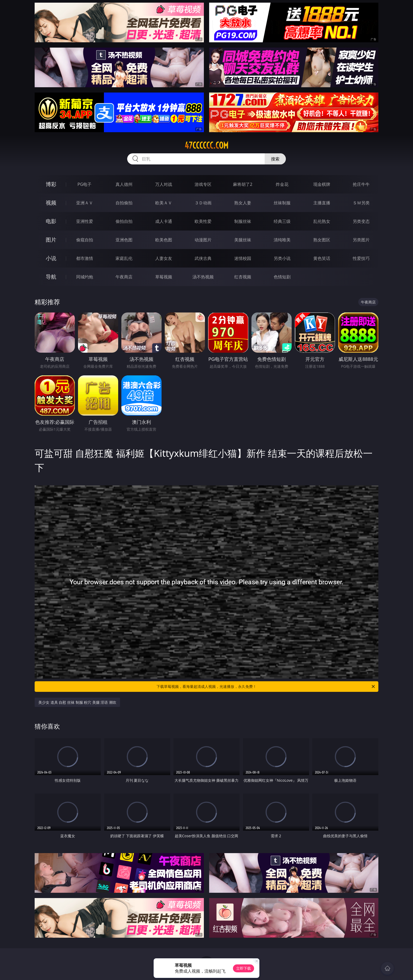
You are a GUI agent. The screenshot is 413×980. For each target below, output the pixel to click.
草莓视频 (164, 277)
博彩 (51, 184)
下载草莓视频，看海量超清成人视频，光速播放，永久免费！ (266, 687)
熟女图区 (322, 240)
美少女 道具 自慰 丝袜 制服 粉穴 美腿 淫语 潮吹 (77, 702)
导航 (51, 277)
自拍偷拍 (124, 203)
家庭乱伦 (124, 258)
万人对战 (164, 184)
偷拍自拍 (124, 221)
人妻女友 (164, 258)
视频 (51, 203)
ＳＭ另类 (361, 203)
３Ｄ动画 (203, 203)
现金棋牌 (322, 184)
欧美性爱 (203, 221)
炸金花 (282, 184)
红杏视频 (243, 277)
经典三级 (282, 221)
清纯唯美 (282, 240)
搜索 (275, 159)
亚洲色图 (124, 240)
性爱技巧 (361, 258)
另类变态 (361, 221)
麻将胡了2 (243, 184)
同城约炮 (85, 277)
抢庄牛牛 (361, 184)
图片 (51, 240)
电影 (51, 221)
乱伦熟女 (322, 221)
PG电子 (84, 184)
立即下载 (244, 968)
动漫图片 (203, 240)
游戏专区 (203, 184)
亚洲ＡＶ (85, 203)
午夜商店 (124, 277)
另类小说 (282, 258)
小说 (51, 258)
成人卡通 (164, 221)
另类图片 (361, 240)
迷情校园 (243, 258)
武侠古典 (203, 258)
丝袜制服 (282, 203)
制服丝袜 (243, 221)
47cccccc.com (206, 145)
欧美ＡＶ (164, 203)
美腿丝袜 (243, 240)
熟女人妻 (243, 203)
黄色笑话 (322, 258)
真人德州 (124, 184)
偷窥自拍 (85, 240)
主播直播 (322, 203)
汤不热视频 (203, 277)
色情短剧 (282, 277)
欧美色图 (164, 240)
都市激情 (85, 258)
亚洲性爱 (85, 221)
